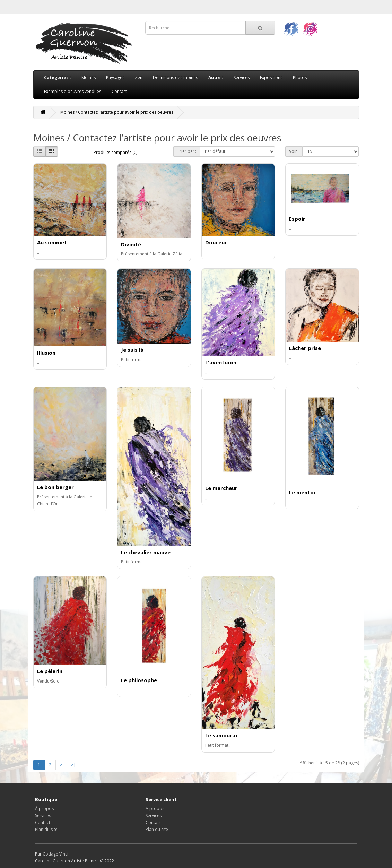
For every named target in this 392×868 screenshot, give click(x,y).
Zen (139, 77)
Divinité (131, 244)
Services (242, 77)
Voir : (294, 151)
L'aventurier (221, 362)
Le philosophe (139, 680)
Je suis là (132, 350)
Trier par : (187, 151)
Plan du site (46, 829)
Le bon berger (55, 487)
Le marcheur (221, 488)
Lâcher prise (305, 348)
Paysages (115, 77)
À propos (44, 809)
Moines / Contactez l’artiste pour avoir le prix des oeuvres (117, 112)
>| (73, 765)
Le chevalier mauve (146, 552)
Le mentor (303, 492)
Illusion (46, 353)
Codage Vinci (55, 854)
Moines (89, 77)
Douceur (216, 242)
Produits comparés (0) (115, 152)
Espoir (297, 219)
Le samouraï (221, 735)
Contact (119, 91)
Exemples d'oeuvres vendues (73, 91)
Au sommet (52, 242)
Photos (300, 77)
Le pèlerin (50, 671)
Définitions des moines (175, 77)
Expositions (271, 77)
